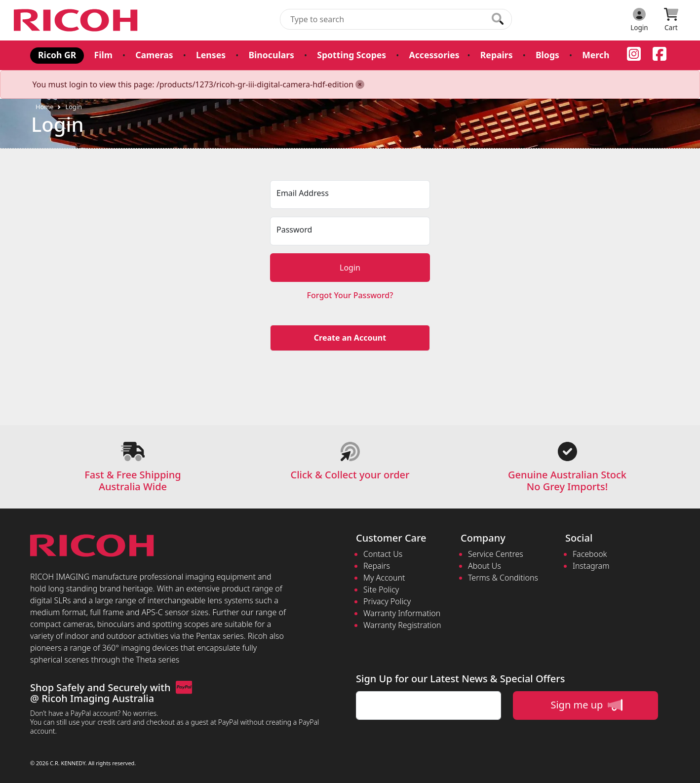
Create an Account (350, 338)
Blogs (547, 55)
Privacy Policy (387, 601)
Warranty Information (402, 613)
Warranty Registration (402, 625)
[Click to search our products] (498, 19)
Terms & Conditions (503, 578)
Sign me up (586, 705)
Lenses (211, 55)
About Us (485, 566)
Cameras (154, 55)
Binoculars (271, 55)
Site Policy (381, 589)
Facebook (590, 554)
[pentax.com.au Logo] (78, 20)
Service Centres (496, 554)
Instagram (591, 566)
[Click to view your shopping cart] (671, 20)
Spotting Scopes (351, 55)
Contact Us (383, 554)
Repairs (496, 55)
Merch (595, 55)
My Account (384, 578)
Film (103, 55)
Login (74, 107)
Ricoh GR (57, 55)
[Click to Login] (639, 20)
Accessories (434, 55)
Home (44, 107)
